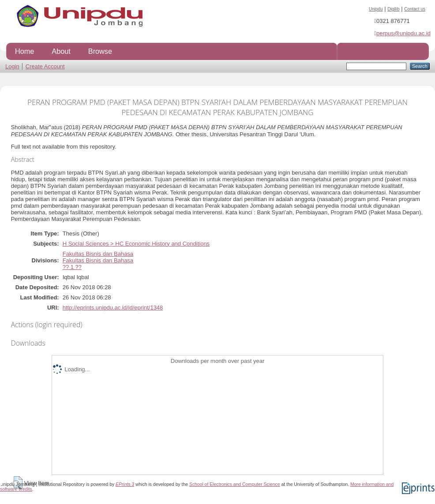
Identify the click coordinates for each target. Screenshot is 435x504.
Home (24, 51)
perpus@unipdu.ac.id (403, 33)
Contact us (415, 9)
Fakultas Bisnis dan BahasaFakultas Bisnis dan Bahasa (98, 257)
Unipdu (376, 9)
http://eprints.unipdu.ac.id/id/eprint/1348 (113, 308)
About (61, 51)
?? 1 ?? (72, 267)
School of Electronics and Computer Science (235, 484)
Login (12, 66)
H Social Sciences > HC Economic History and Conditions (136, 244)
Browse (100, 51)
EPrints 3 (125, 484)
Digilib (393, 9)
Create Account (45, 66)
